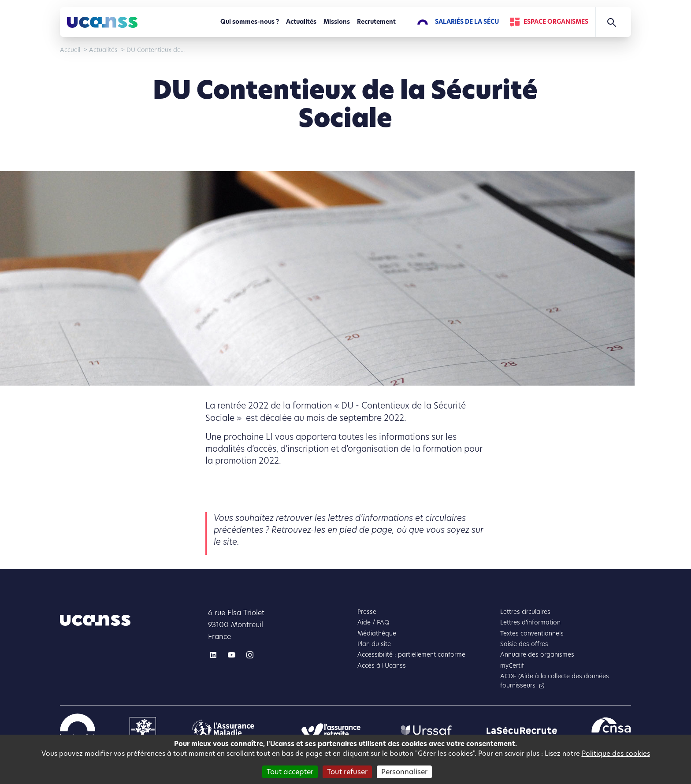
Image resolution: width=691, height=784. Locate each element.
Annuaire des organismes (537, 655)
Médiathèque (377, 634)
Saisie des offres (524, 644)
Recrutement (376, 22)
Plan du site (374, 644)
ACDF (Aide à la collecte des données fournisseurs (555, 681)
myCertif (512, 666)
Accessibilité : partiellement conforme (411, 655)
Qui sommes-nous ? (250, 22)
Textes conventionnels (532, 634)
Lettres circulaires (525, 612)
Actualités (301, 22)
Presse (367, 612)
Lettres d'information (530, 622)
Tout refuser (347, 772)
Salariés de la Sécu (467, 22)
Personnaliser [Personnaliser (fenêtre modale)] (404, 772)
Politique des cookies (616, 753)
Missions (337, 22)
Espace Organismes (556, 22)
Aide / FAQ (373, 622)
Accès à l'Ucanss (382, 666)
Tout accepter (290, 772)
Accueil (70, 50)
